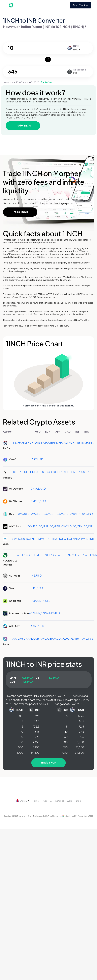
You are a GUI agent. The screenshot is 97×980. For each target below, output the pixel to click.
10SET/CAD (60, 472)
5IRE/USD (37, 588)
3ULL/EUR (37, 555)
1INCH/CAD (60, 443)
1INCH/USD (19, 443)
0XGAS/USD (38, 488)
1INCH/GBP (47, 443)
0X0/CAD (63, 514)
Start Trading (80, 5)
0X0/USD (24, 514)
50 (21, 737)
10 (22, 732)
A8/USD (36, 601)
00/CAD (67, 526)
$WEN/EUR (33, 539)
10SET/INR (87, 472)
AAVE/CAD (60, 639)
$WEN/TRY (74, 539)
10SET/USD (19, 472)
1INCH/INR (87, 443)
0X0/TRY (75, 514)
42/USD (37, 575)
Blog (79, 801)
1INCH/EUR (33, 443)
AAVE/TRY (73, 639)
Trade (45, 801)
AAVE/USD (19, 639)
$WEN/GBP (47, 539)
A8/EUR (47, 601)
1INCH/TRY (74, 443)
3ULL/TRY (78, 555)
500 (21, 747)
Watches (60, 801)
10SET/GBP (47, 472)
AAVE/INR (87, 639)
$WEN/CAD (61, 539)
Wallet (70, 801)
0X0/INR (87, 514)
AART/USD (37, 626)
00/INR (88, 526)
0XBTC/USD (38, 501)
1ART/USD (37, 459)
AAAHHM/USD (38, 613)
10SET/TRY (73, 472)
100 (21, 742)
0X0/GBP (49, 514)
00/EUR (44, 526)
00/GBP (55, 526)
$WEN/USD (20, 539)
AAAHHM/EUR (52, 613)
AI (51, 801)
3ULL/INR (91, 555)
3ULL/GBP (51, 555)
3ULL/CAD (65, 555)
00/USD (33, 526)
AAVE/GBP (46, 639)
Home (36, 801)
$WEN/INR (87, 539)
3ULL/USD (24, 555)
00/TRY (78, 526)
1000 (20, 753)
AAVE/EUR (33, 639)
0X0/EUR (37, 514)
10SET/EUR (33, 472)
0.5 (21, 716)
